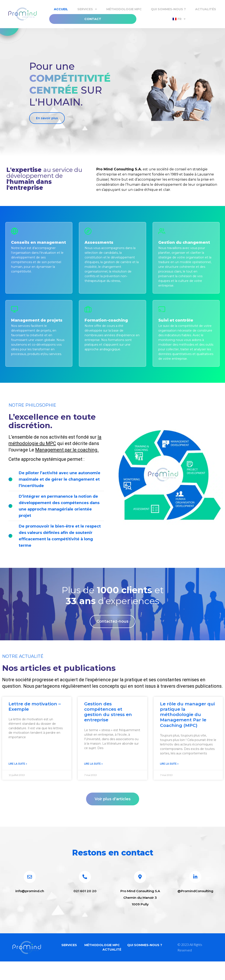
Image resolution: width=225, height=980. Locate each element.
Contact (93, 19)
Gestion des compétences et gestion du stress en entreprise (108, 720)
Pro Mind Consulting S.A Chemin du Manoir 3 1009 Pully (140, 911)
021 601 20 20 (85, 905)
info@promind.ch (30, 905)
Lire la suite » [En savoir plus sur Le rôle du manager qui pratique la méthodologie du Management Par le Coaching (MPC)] (169, 771)
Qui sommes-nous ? (168, 9)
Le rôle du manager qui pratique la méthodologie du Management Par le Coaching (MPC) (187, 722)
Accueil (61, 9)
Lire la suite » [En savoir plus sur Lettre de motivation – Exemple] (18, 771)
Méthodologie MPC (124, 9)
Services (87, 9)
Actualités (206, 9)
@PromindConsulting (195, 905)
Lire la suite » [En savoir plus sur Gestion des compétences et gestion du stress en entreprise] (93, 771)
